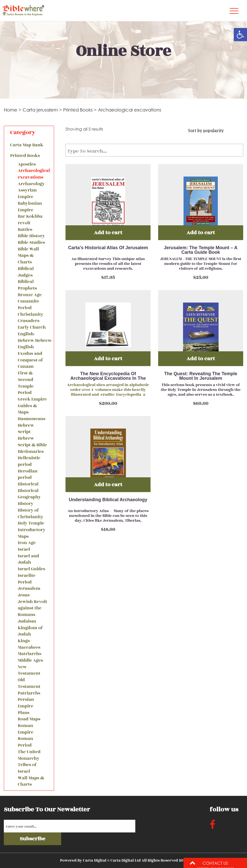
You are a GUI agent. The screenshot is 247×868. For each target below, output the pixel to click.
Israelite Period (27, 579)
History (26, 504)
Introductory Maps (32, 533)
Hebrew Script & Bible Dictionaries (32, 445)
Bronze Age (30, 295)
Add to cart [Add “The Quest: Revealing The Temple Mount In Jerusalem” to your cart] (201, 359)
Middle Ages (30, 661)
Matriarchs (30, 654)
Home (11, 110)
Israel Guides (31, 569)
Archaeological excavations (33, 174)
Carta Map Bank (27, 145)
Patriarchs (29, 693)
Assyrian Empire (27, 194)
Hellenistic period (29, 461)
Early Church (32, 328)
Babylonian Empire (30, 207)
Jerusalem (29, 589)
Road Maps (29, 719)
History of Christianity (31, 514)
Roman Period (25, 742)
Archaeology (31, 184)
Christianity (31, 315)
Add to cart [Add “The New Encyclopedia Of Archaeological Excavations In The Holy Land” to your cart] (108, 359)
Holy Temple (31, 523)
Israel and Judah (28, 559)
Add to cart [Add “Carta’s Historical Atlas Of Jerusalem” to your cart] (108, 233)
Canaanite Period (28, 305)
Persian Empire (26, 703)
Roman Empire (26, 729)
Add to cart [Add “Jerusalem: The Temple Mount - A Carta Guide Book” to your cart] (201, 233)
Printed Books (78, 110)
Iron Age (27, 543)
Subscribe (33, 839)
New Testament (29, 670)
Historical (28, 484)
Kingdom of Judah (30, 631)
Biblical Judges (26, 272)
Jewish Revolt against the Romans (32, 608)
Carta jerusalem (40, 110)
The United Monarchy (29, 755)
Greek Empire (32, 399)
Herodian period (28, 475)
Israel (24, 550)
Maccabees (29, 648)
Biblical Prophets (27, 285)
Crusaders (29, 321)
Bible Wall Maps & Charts (28, 256)
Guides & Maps (27, 409)
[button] (240, 35)
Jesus (24, 595)
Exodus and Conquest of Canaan (30, 360)
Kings (24, 641)
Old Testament (29, 683)
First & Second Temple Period (26, 383)
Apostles (27, 164)
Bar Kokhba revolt (30, 220)
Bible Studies (31, 243)
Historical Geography (29, 494)
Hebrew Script (26, 429)
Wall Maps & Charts (31, 782)
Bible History (31, 236)
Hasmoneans (31, 419)
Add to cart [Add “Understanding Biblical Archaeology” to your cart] (108, 485)
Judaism (27, 621)
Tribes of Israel (27, 768)
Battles (25, 230)
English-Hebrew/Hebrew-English (33, 341)
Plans (24, 713)
